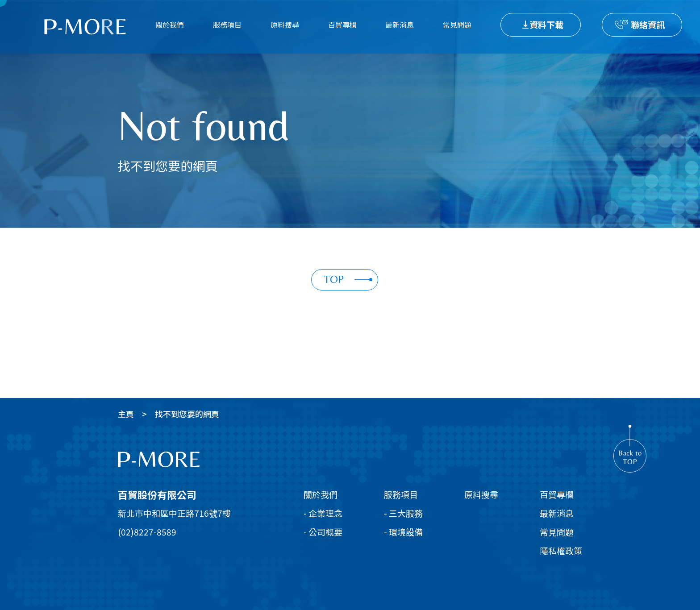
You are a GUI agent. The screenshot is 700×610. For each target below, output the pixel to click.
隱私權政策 (561, 550)
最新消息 (400, 25)
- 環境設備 (403, 532)
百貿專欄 (342, 25)
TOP (348, 279)
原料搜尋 (285, 25)
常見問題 (457, 25)
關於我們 (170, 25)
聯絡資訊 (648, 24)
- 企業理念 (323, 513)
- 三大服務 (403, 513)
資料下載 (546, 24)
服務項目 (227, 25)
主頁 (126, 414)
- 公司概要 (323, 532)
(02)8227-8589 (147, 532)
